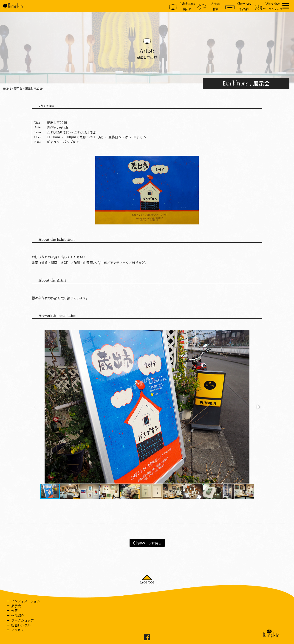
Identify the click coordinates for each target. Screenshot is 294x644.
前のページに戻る (147, 543)
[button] (258, 407)
